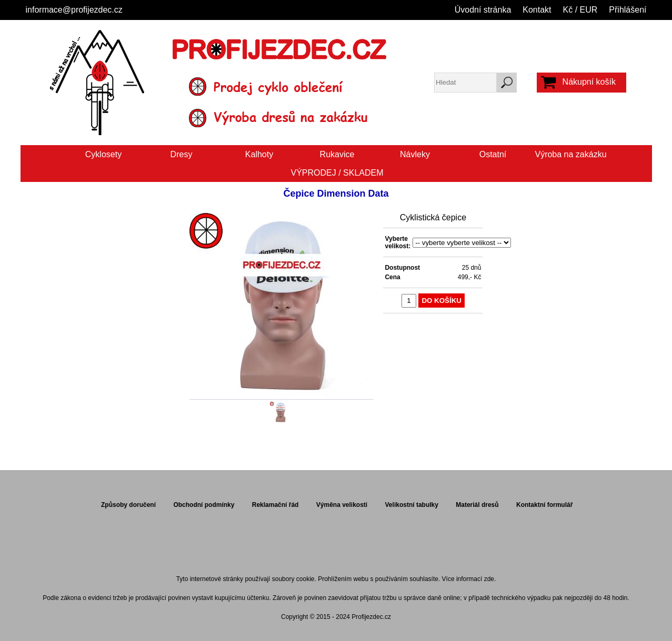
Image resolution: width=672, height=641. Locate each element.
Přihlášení (628, 10)
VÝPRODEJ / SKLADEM (337, 173)
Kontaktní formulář (544, 505)
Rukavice (337, 154)
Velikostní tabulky (412, 505)
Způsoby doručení (128, 505)
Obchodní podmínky (204, 505)
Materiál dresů (477, 505)
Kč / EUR (580, 10)
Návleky (415, 154)
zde (489, 579)
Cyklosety (103, 154)
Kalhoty (259, 154)
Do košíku (442, 301)
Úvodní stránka (483, 10)
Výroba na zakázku (570, 154)
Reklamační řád (275, 505)
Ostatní (493, 154)
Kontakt (537, 10)
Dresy (182, 154)
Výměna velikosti (342, 505)
